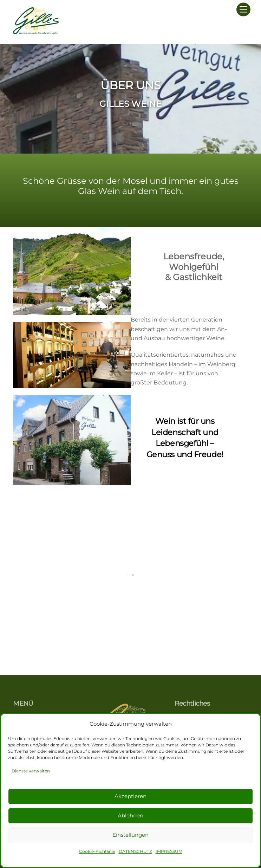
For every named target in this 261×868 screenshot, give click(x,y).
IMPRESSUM (169, 851)
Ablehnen (130, 815)
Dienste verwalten (31, 771)
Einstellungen (130, 835)
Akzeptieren (130, 796)
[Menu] (243, 10)
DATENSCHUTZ (135, 851)
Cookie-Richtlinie (97, 851)
